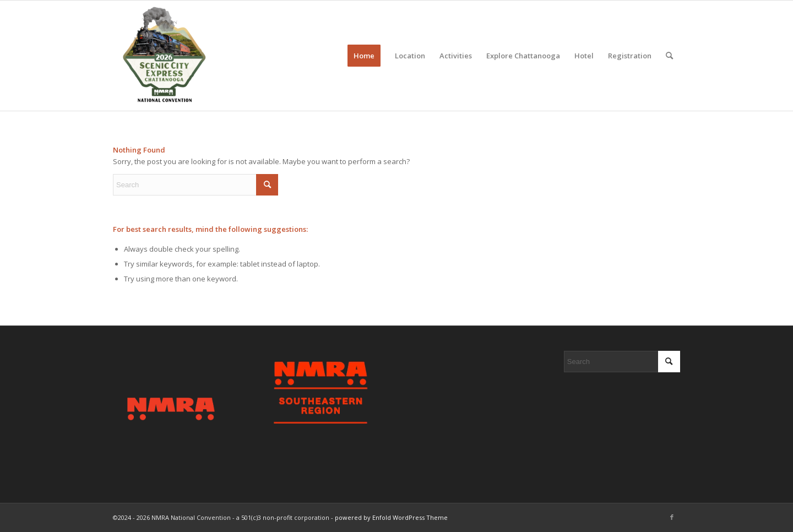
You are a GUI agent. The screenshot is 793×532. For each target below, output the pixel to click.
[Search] (669, 56)
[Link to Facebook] (672, 517)
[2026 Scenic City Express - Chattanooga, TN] (164, 56)
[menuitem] (364, 56)
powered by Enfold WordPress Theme (391, 517)
